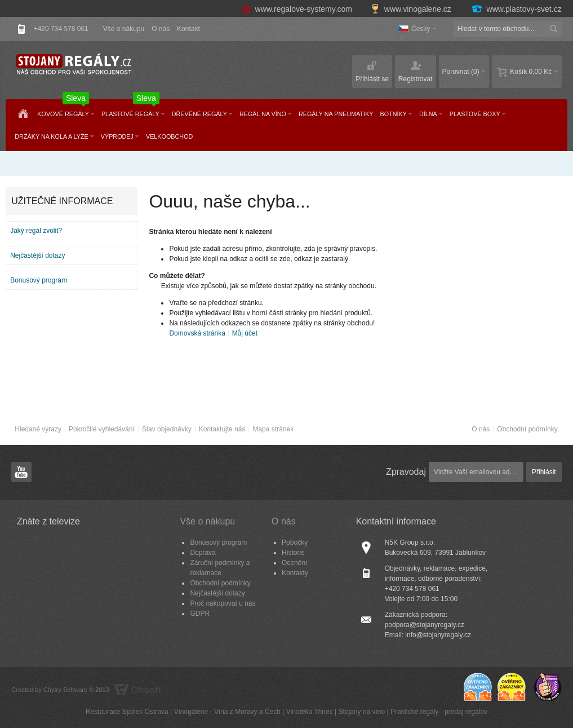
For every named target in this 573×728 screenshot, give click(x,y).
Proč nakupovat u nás (223, 603)
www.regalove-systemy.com (298, 9)
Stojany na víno (361, 712)
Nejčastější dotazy (37, 255)
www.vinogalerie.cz (412, 9)
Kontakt (188, 29)
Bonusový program (39, 280)
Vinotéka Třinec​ (310, 712)
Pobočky (295, 542)
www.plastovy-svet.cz (516, 9)
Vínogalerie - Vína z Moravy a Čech (227, 712)
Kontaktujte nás (222, 429)
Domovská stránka (197, 333)
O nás (161, 29)
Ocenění (294, 563)
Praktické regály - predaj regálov (439, 712)
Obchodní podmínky (527, 429)
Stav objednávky (167, 429)
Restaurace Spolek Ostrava (127, 712)
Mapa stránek (273, 429)
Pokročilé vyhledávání (102, 429)
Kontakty (295, 573)
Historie (293, 553)
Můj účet (245, 333)
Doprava (203, 553)
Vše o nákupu (124, 29)
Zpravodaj (406, 472)
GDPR (200, 614)
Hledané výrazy (38, 429)
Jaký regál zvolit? (36, 231)
